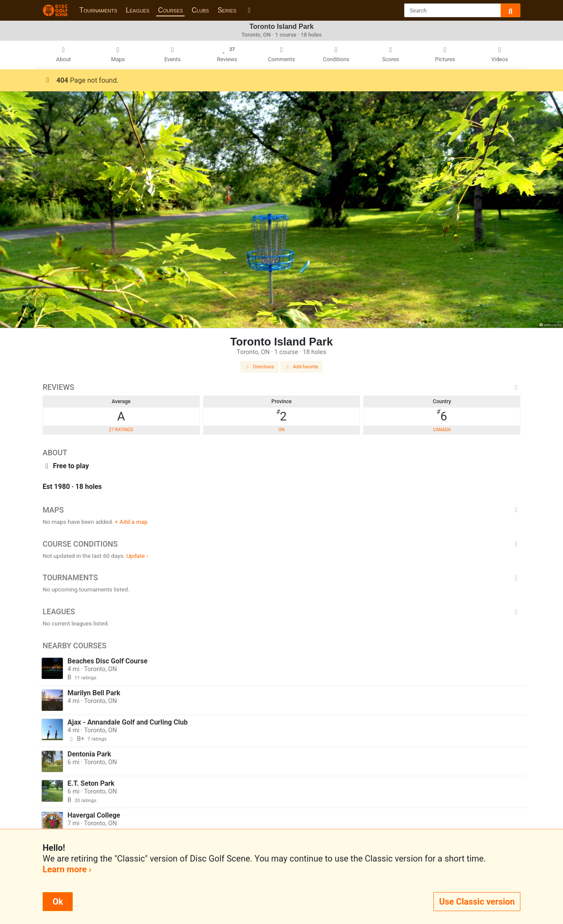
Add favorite (302, 367)
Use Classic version (477, 902)
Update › (137, 556)
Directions (260, 367)
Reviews (281, 387)
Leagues (138, 10)
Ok (58, 902)
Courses (170, 10)
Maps (281, 510)
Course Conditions (281, 544)
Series (227, 10)
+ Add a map (131, 522)
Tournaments (98, 10)
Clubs (200, 10)
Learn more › (67, 869)
